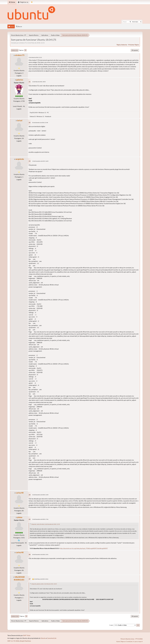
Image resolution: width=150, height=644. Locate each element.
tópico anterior (122, 45)
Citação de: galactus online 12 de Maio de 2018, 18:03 (44, 584)
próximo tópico (134, 45)
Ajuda (118, 641)
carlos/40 (20, 493)
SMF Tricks (27, 635)
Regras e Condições (127, 641)
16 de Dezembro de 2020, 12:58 (40, 495)
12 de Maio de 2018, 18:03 (39, 82)
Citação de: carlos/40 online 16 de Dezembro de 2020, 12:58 (45, 524)
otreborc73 (20, 55)
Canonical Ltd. (52, 638)
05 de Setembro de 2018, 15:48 (40, 123)
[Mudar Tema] (32, 2)
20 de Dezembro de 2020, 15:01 (40, 554)
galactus (20, 80)
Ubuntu (43, 638)
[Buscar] (130, 22)
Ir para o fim (15, 50)
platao (20, 517)
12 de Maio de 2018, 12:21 (35, 57)
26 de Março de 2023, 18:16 (41, 579)
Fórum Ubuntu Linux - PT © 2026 (132, 639)
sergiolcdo (20, 159)
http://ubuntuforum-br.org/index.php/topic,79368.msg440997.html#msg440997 (84, 548)
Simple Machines (25, 641)
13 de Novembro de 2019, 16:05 (40, 161)
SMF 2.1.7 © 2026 (13, 641)
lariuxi (20, 120)
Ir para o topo (15, 616)
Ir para (111, 625)
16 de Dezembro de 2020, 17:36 (40, 519)
